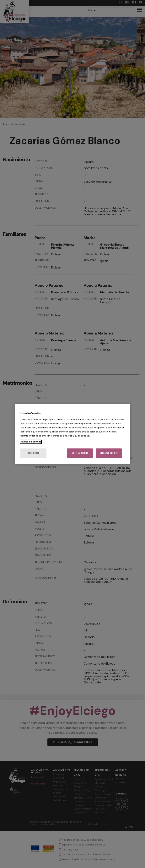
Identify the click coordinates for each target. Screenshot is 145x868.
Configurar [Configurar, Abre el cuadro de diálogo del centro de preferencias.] (33, 453)
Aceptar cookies (80, 453)
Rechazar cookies (109, 453)
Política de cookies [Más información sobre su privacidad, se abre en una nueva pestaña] (31, 442)
